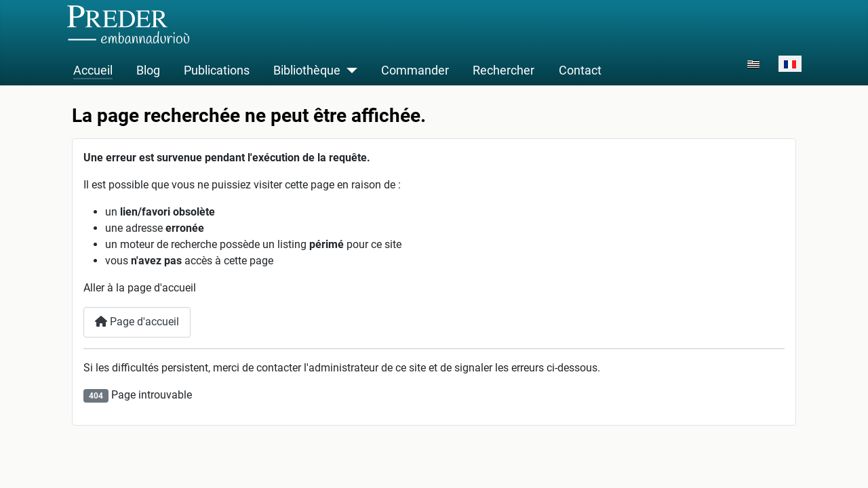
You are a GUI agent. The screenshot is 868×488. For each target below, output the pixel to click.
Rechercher (504, 70)
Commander (415, 70)
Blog (148, 70)
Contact (580, 70)
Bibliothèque (307, 70)
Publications (217, 70)
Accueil (93, 70)
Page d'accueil (137, 322)
